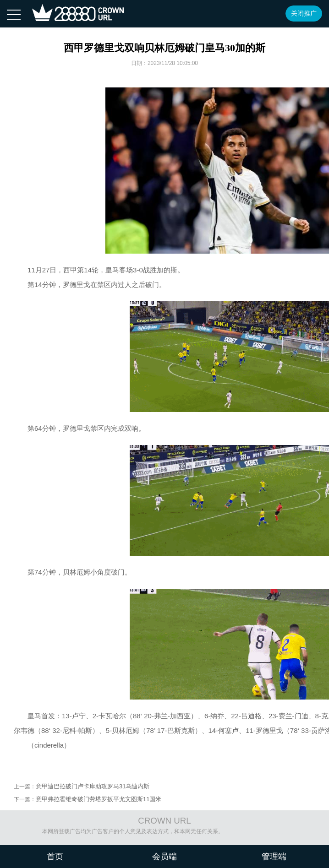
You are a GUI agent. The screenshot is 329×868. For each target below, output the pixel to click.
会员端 (164, 857)
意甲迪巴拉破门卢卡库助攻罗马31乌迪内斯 (93, 786)
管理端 (274, 857)
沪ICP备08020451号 (259, 831)
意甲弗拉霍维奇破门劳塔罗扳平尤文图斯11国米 (99, 799)
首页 (55, 857)
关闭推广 (304, 13)
